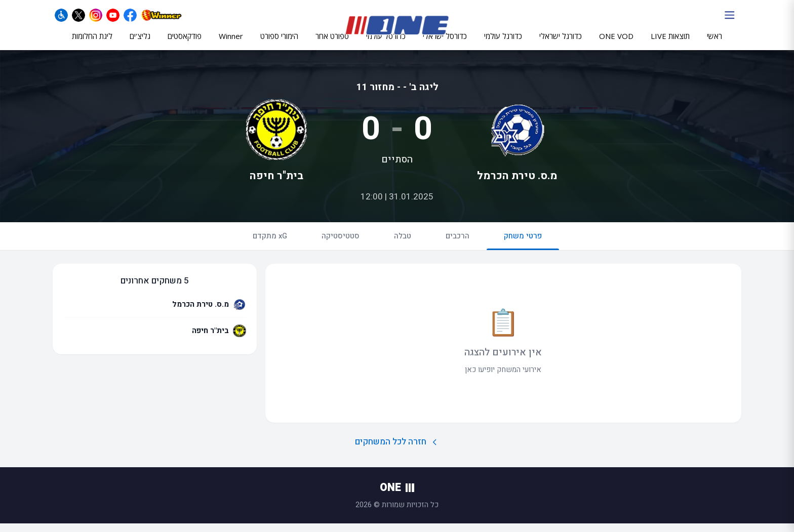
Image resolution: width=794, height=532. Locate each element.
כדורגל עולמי (503, 44)
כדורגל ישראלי (561, 44)
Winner (231, 44)
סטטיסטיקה (341, 244)
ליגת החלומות (92, 44)
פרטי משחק (523, 249)
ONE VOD (616, 44)
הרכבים (458, 244)
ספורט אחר (332, 44)
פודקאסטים (185, 44)
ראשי (714, 44)
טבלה (403, 244)
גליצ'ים (140, 44)
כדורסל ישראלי (445, 44)
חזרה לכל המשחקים (397, 451)
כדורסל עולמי (386, 44)
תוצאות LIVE (670, 44)
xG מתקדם (270, 244)
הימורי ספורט (279, 44)
